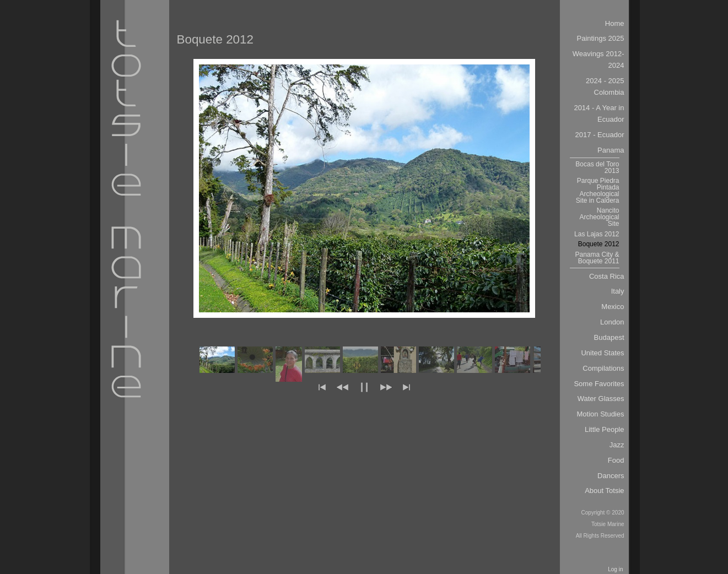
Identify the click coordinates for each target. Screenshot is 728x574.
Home (615, 23)
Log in (615, 569)
